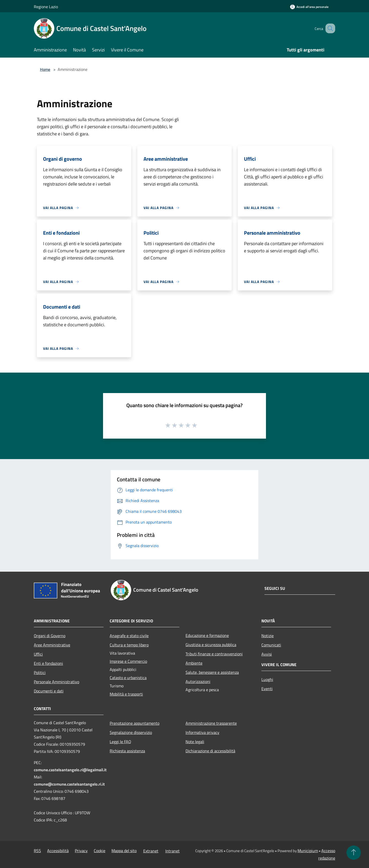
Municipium (308, 851)
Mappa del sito (124, 851)
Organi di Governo (50, 636)
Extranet (151, 851)
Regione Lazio (46, 7)
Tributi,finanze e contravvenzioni (214, 654)
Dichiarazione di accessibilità (210, 751)
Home (45, 69)
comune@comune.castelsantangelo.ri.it (69, 784)
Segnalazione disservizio (131, 732)
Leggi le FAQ (120, 742)
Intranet (172, 851)
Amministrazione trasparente (211, 723)
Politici (40, 672)
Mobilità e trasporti (126, 694)
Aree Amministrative (52, 645)
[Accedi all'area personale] (309, 7)
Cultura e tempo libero (129, 645)
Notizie (268, 636)
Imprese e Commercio (128, 661)
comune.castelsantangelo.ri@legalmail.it (70, 770)
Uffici (38, 654)
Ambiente (194, 663)
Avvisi (267, 654)
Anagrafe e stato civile (129, 636)
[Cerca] (329, 28)
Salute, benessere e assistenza (212, 672)
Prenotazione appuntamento (135, 723)
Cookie (100, 851)
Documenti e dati (49, 691)
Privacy (81, 851)
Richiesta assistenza (127, 751)
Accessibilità (58, 851)
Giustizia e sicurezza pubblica (211, 645)
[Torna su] (354, 853)
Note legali (195, 742)
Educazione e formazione (207, 635)
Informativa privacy (202, 732)
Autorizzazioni (198, 681)
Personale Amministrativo (57, 682)
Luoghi (267, 679)
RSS (37, 851)
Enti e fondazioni (48, 663)
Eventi (267, 689)
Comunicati (271, 645)
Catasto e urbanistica (128, 678)
